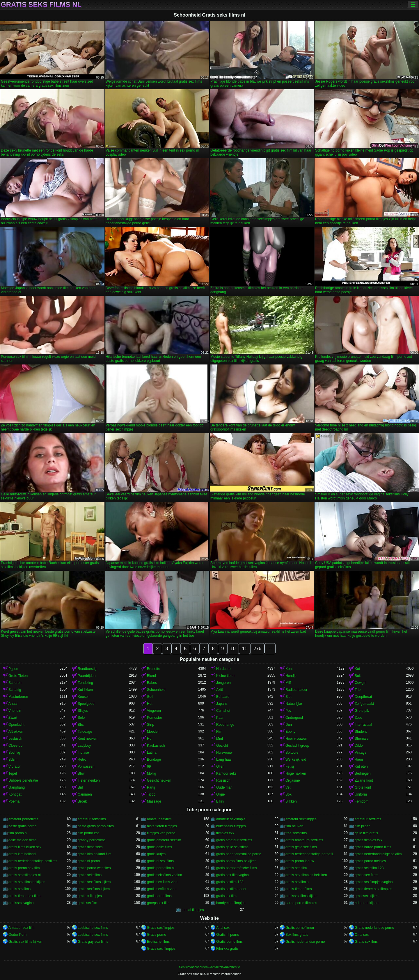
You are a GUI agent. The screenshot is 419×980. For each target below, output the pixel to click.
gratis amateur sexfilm (164, 840)
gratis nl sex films (160, 861)
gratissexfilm (87, 903)
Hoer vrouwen (296, 739)
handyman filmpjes (231, 903)
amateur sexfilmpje (231, 819)
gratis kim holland (22, 854)
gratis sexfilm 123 (230, 882)
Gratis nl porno (228, 935)
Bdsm (13, 760)
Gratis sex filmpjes (161, 949)
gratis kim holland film (94, 854)
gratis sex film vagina (232, 875)
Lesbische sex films (93, 928)
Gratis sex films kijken (25, 942)
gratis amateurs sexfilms (304, 840)
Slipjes (83, 711)
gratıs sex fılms (366, 875)
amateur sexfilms (368, 819)
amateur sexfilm (159, 819)
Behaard (223, 697)
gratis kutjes (156, 854)
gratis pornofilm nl (161, 868)
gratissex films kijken (301, 896)
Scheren (15, 683)
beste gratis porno (22, 826)
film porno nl (18, 833)
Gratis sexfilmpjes (161, 928)
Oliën (220, 766)
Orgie (220, 794)
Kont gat (15, 794)
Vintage (361, 753)
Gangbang (17, 787)
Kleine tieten (226, 676)
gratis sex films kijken (94, 882)
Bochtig (14, 753)
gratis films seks (90, 847)
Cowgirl (361, 683)
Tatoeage (85, 732)
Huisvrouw (224, 753)
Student (361, 732)
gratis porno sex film (24, 868)
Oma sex (362, 935)
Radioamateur (296, 690)
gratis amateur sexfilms (234, 840)
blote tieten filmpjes (162, 826)
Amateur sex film (21, 928)
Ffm (219, 732)
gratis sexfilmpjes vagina (374, 882)
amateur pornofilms (23, 819)
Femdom (362, 801)
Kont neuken (87, 739)
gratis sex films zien (162, 882)
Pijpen (13, 669)
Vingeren (154, 711)
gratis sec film (296, 868)
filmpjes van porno (161, 833)
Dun (289, 725)
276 (257, 649)
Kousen (84, 697)
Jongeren (223, 683)
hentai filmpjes (193, 910)
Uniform (361, 794)
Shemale (362, 739)
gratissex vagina (21, 903)
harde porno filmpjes (301, 903)
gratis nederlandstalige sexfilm (378, 854)
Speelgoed (86, 704)
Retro (82, 760)
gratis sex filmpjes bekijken (306, 875)
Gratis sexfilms (366, 942)
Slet (288, 697)
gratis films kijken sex (25, 847)
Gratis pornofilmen (300, 928)
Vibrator (15, 766)
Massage (154, 801)
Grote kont (363, 787)
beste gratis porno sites (96, 826)
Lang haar (224, 760)
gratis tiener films (299, 889)
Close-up (15, 746)
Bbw (81, 773)
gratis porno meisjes (370, 861)
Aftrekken (16, 732)
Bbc (81, 725)
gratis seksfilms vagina (165, 875)
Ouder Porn (17, 935)
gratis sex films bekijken (27, 882)
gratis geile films (159, 847)
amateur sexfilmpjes (301, 819)
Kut (357, 669)
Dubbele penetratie (23, 780)
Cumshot (223, 711)
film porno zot (88, 833)
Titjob (151, 794)
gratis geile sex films (301, 847)
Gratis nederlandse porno (374, 928)
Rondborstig (87, 669)
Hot (150, 704)
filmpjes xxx (225, 833)
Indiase (83, 753)
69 (149, 766)
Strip (151, 725)
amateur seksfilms (92, 819)
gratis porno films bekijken (236, 861)
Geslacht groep (297, 746)
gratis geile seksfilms (232, 847)
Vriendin (15, 711)
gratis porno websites (94, 868)
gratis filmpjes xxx (369, 840)
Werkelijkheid (296, 760)
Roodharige (225, 725)
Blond (151, 676)
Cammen (85, 794)
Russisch (223, 780)
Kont (289, 669)
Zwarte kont (364, 780)
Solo (81, 718)
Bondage (154, 760)
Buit (358, 676)
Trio (358, 690)
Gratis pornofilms (229, 942)
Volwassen (86, 766)
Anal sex (223, 928)
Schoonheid (156, 690)
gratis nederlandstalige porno (239, 854)
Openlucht (16, 725)
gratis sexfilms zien (162, 889)
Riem (359, 760)
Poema (14, 801)
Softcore (292, 753)
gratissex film (226, 896)
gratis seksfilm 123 (369, 868)
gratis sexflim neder (231, 889)
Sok (288, 794)
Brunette (153, 669)
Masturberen (18, 697)
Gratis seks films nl (41, 5)
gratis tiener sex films (25, 896)
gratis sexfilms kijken (94, 889)
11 (245, 649)
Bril (80, 787)
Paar (220, 718)
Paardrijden (87, 676)
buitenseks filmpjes (231, 826)
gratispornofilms (159, 896)
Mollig (151, 773)
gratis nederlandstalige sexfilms (33, 861)
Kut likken (85, 690)
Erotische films (158, 942)
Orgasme (293, 780)
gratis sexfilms (19, 889)
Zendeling (85, 683)
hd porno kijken (366, 903)
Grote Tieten (18, 676)
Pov (288, 711)
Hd (149, 739)
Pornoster (155, 718)
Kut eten (361, 766)
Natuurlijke (294, 704)
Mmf (220, 739)
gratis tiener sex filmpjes (373, 889)
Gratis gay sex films (93, 942)
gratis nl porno (89, 861)
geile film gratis (366, 833)
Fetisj (290, 766)
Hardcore (223, 669)
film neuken (294, 826)
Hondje (291, 676)
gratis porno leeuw (300, 861)
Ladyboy (84, 746)
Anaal (13, 704)
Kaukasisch (156, 746)
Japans (222, 704)
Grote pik (362, 711)
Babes (152, 683)
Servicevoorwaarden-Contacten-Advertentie (209, 967)
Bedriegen (363, 773)
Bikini (220, 801)
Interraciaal (363, 725)
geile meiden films (22, 840)
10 (233, 649)
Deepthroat (363, 697)
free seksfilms (296, 833)
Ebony (290, 732)
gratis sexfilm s (297, 882)
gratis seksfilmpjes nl (25, 875)
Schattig (15, 690)
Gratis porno (157, 935)
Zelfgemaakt (364, 704)
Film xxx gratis (227, 949)
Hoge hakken (296, 773)
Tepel (13, 773)
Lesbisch (15, 739)
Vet (288, 787)
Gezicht (222, 746)
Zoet (358, 718)
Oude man (224, 787)
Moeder (153, 732)
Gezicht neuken (159, 780)
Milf (288, 683)
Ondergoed (294, 718)
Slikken (291, 801)
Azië (220, 690)
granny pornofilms (92, 840)
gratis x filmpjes (90, 896)
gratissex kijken (367, 896)
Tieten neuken (89, 780)
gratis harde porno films (373, 847)
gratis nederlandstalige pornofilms (311, 854)
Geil (150, 697)
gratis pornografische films (237, 868)
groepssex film (158, 903)
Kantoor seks (226, 773)
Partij (151, 787)
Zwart (13, 718)
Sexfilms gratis (297, 935)
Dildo (359, 746)
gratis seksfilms (90, 875)
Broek (82, 801)
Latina (152, 753)
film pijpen (363, 826)
